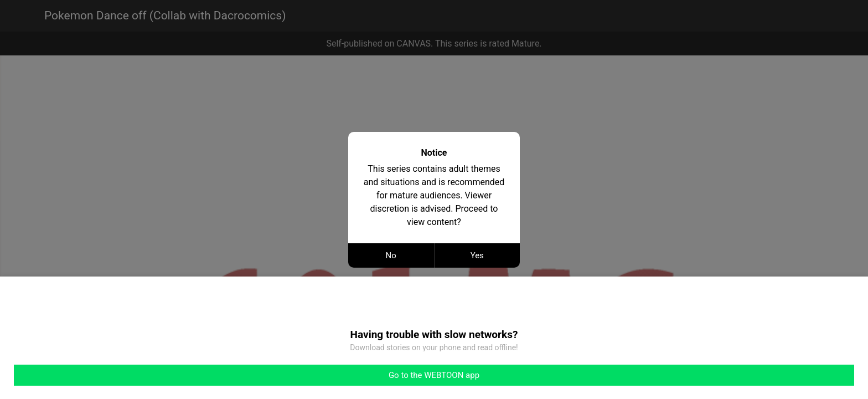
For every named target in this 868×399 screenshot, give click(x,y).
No (391, 255)
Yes (477, 255)
